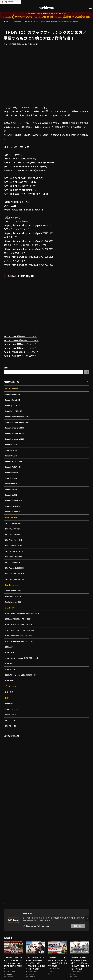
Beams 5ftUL (10, 704)
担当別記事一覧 (12, 736)
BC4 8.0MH (9, 664)
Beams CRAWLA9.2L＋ (14, 512)
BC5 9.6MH (9, 680)
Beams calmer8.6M (13, 400)
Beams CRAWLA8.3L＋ (14, 506)
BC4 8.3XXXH (10, 669)
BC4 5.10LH (34, 44)
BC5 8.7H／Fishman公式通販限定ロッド (21, 675)
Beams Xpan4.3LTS (13, 405)
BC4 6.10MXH (10, 647)
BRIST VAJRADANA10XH (15, 573)
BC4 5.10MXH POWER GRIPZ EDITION (20, 630)
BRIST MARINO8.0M (13, 529)
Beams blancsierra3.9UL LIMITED (19, 417)
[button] (88, 919)
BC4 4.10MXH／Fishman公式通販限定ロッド (23, 613)
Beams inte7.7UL (12, 484)
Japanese (7, 2)
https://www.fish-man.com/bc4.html (24, 210)
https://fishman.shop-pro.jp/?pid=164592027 (29, 225)
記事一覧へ (78, 926)
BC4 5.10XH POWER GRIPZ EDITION (19, 641)
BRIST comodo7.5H (13, 562)
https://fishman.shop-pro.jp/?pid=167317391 (29, 265)
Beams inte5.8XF (12, 472)
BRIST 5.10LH (10, 720)
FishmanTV (23, 44)
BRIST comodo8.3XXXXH (15, 568)
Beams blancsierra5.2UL (15, 439)
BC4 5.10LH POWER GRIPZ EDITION (19, 625)
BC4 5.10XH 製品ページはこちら (20, 344)
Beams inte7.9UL (12, 489)
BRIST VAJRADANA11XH (15, 579)
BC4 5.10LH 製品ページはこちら (20, 336)
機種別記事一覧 (12, 382)
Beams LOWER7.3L (12, 450)
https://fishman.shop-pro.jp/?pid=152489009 (29, 241)
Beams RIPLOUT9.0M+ (14, 467)
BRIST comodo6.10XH (14, 557)
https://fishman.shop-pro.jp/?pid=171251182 (29, 233)
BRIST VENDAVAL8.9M (14, 546)
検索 (6, 367)
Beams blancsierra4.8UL (15, 428)
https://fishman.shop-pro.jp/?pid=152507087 (29, 249)
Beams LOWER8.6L (12, 456)
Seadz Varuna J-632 (13, 596)
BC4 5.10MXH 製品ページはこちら (21, 340)
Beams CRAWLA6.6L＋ (14, 500)
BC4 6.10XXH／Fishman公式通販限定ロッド (22, 658)
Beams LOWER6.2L (12, 445)
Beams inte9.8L (11, 495)
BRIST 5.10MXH (11, 726)
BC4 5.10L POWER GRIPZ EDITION (19, 619)
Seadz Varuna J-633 (13, 602)
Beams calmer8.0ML (13, 394)
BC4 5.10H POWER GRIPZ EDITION (19, 636)
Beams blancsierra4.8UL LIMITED (19, 422)
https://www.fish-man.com (37, 926)
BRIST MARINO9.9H (13, 534)
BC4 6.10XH (10, 652)
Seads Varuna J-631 (13, 591)
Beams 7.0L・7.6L (12, 709)
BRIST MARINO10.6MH (14, 540)
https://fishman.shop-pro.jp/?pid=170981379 (29, 257)
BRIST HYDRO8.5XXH (13, 523)
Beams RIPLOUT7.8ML (14, 461)
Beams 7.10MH (11, 715)
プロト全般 (9, 692)
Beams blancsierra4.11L (15, 433)
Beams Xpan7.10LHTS (14, 411)
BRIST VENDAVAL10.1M (14, 551)
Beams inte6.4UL (12, 478)
